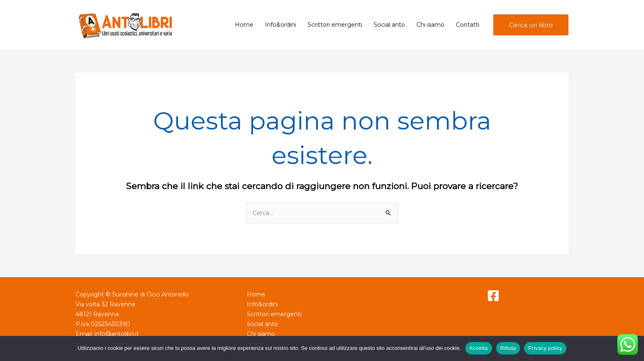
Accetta (479, 348)
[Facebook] (493, 296)
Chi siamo (430, 25)
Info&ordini (281, 25)
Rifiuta (508, 348)
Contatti (468, 25)
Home (244, 25)
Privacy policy (545, 348)
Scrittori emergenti (335, 25)
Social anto (389, 25)
